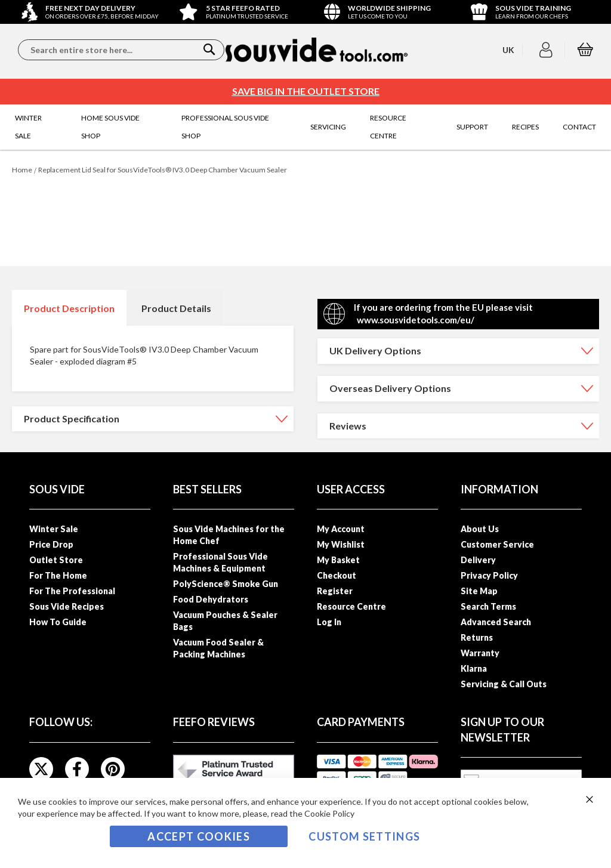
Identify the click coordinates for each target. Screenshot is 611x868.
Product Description (69, 308)
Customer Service (497, 544)
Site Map (479, 591)
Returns (477, 637)
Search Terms (488, 606)
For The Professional (72, 591)
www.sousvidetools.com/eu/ (416, 320)
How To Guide (58, 622)
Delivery (478, 560)
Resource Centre (351, 606)
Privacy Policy (489, 575)
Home (22, 170)
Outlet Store (56, 560)
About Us (480, 529)
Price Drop (51, 544)
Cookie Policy (329, 813)
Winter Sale (54, 529)
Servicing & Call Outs (504, 684)
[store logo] (317, 50)
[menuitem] (36, 127)
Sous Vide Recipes (67, 606)
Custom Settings (364, 836)
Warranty (480, 653)
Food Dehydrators (211, 599)
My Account (341, 529)
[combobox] (121, 50)
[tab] (69, 308)
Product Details (176, 308)
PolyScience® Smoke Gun (226, 584)
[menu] (305, 127)
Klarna (474, 668)
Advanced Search (496, 622)
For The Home (58, 575)
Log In (329, 622)
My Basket (338, 560)
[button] (547, 50)
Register (335, 591)
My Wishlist (341, 544)
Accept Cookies (199, 836)
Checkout (337, 575)
